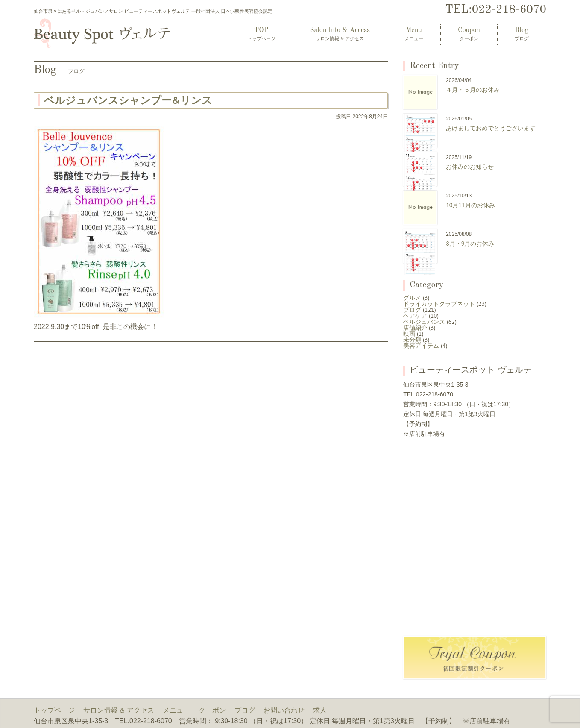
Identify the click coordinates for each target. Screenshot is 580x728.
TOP (261, 34)
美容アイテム (421, 346)
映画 (409, 334)
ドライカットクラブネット (439, 304)
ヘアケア (415, 316)
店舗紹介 (415, 328)
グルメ (412, 298)
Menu (414, 34)
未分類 (412, 340)
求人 (320, 710)
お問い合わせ (284, 710)
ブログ (412, 310)
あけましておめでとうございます (491, 128)
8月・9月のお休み (470, 244)
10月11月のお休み (470, 205)
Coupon (469, 34)
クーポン (212, 710)
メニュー (176, 710)
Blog (522, 34)
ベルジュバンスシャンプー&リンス (128, 100)
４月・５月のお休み (473, 90)
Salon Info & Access (340, 34)
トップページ (54, 710)
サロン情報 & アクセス (119, 710)
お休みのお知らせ (470, 167)
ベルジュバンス (424, 322)
